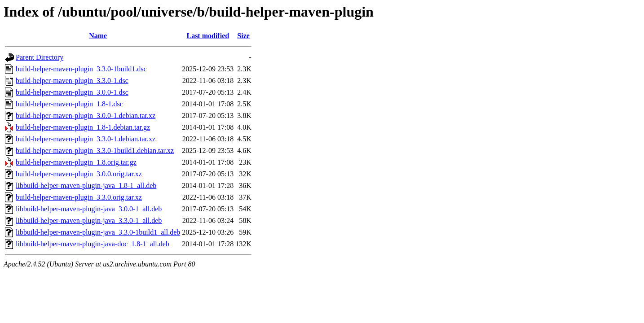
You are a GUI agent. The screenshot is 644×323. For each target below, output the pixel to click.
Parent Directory (40, 57)
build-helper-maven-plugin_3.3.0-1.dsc (72, 81)
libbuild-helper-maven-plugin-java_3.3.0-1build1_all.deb (98, 232)
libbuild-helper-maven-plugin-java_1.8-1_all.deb (86, 186)
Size (243, 36)
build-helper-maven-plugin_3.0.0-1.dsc (72, 92)
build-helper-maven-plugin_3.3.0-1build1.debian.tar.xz (95, 151)
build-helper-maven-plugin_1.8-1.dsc (69, 104)
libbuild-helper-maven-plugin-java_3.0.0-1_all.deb (89, 209)
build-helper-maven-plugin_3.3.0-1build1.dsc (81, 69)
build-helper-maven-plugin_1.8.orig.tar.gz (76, 162)
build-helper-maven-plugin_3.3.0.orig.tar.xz (79, 197)
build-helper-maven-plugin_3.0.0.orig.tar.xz (79, 174)
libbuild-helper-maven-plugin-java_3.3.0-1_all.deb (89, 220)
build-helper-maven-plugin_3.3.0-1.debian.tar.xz (86, 139)
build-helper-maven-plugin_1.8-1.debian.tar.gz (83, 127)
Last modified (208, 36)
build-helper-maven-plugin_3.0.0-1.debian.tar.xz (86, 116)
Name (98, 36)
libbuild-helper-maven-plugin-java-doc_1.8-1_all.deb (93, 244)
